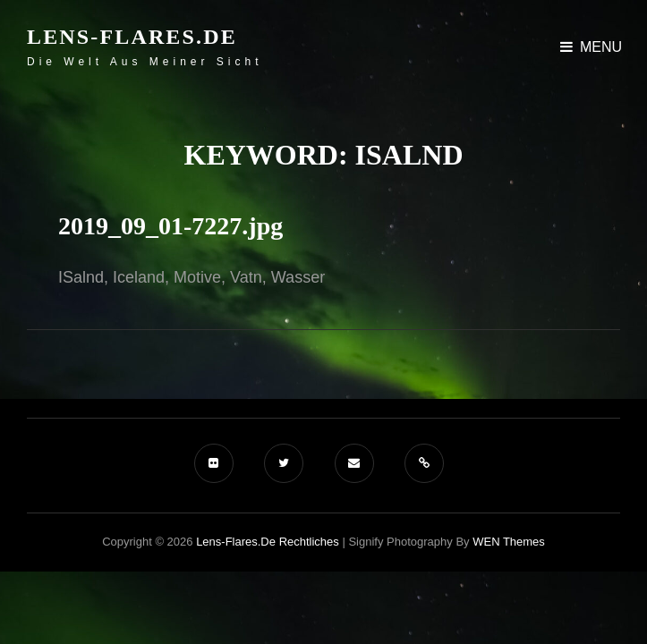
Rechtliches (309, 542)
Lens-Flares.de (132, 37)
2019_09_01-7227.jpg (170, 226)
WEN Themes (509, 542)
